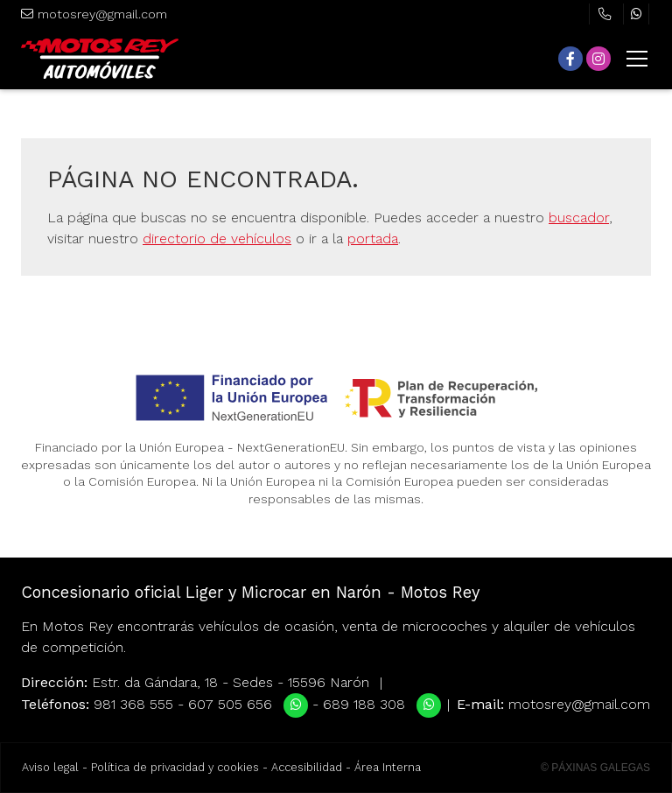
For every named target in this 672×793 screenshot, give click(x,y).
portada (373, 239)
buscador (579, 218)
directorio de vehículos (217, 239)
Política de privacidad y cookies (175, 767)
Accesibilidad (307, 767)
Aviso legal (50, 767)
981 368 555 (133, 704)
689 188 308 (364, 704)
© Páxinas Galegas (595, 768)
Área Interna (388, 767)
